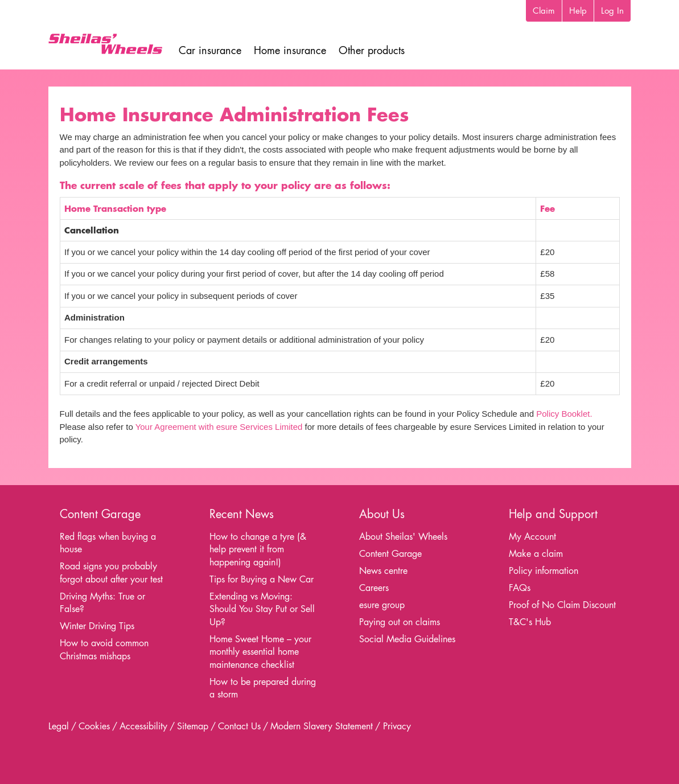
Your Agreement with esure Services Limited (219, 427)
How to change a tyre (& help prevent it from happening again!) (258, 549)
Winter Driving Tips (97, 626)
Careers (374, 588)
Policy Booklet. (564, 414)
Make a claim (536, 554)
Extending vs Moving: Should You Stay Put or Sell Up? (262, 609)
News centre (383, 571)
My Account (532, 537)
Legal (59, 726)
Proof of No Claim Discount (562, 605)
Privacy (397, 726)
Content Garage (390, 554)
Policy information (544, 571)
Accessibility (143, 726)
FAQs (520, 588)
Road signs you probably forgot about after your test (111, 573)
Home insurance (290, 50)
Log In (612, 11)
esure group (382, 605)
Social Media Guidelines (407, 639)
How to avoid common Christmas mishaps (104, 650)
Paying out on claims (400, 622)
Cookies (94, 726)
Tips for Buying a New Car (262, 579)
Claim (544, 11)
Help (578, 11)
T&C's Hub (530, 622)
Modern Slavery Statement (322, 726)
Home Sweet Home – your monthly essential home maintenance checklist (260, 652)
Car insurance (210, 50)
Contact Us (239, 726)
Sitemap (193, 726)
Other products (372, 50)
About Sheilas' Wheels (403, 537)
